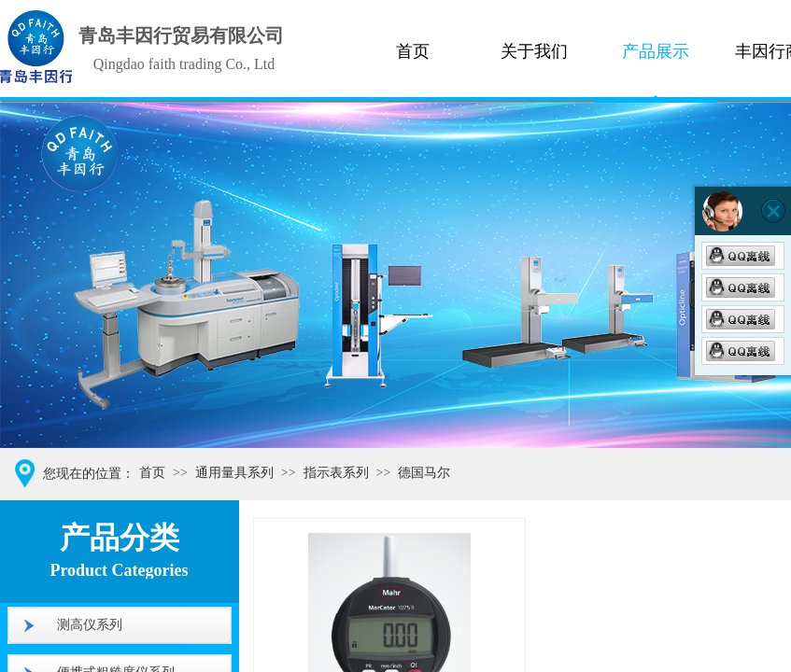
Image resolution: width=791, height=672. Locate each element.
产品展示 (656, 51)
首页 (413, 51)
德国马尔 (424, 473)
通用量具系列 (234, 473)
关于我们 (534, 51)
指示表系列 (336, 473)
